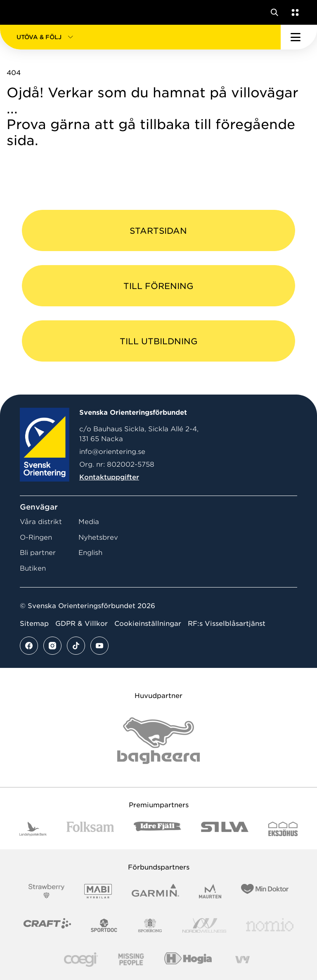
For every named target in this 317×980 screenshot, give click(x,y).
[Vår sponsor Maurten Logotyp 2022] (210, 891)
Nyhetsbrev (98, 537)
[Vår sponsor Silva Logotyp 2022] (225, 829)
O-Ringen (36, 537)
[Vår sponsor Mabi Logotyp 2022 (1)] (98, 891)
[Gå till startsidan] (22, 12)
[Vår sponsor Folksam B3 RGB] (90, 829)
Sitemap (34, 624)
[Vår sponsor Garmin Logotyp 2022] (155, 891)
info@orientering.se (112, 452)
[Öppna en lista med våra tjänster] (293, 12)
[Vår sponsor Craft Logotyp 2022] (47, 925)
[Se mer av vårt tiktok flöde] (76, 646)
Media (89, 522)
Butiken (33, 568)
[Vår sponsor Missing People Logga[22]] (131, 960)
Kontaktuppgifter (109, 477)
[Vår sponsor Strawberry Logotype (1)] (47, 891)
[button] (140, 37)
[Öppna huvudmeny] (299, 37)
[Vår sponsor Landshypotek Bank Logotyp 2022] (33, 829)
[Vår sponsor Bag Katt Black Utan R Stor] (158, 741)
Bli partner (38, 553)
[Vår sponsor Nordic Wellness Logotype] (204, 925)
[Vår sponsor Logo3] (81, 960)
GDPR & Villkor (82, 624)
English (90, 553)
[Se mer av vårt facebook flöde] (29, 646)
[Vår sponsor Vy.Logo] (242, 960)
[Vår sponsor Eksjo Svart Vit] (283, 829)
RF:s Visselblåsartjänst (227, 624)
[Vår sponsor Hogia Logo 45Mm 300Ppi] (188, 960)
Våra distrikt (41, 522)
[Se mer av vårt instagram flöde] (52, 646)
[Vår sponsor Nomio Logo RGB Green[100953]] (270, 925)
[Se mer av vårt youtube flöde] (99, 646)
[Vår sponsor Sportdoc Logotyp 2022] (104, 925)
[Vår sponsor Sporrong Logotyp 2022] (150, 925)
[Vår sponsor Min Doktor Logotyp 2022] (265, 891)
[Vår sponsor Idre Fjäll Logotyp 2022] (157, 829)
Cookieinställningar (148, 624)
